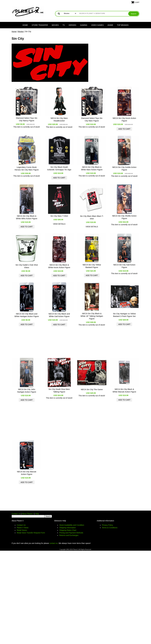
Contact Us (16, 514)
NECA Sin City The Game (92, 389)
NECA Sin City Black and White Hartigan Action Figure (27, 315)
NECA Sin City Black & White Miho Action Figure (27, 217)
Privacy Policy (108, 525)
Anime (110, 25)
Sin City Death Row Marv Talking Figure (59, 390)
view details (59, 224)
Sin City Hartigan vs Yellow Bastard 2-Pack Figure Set (124, 315)
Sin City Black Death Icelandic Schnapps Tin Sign (59, 168)
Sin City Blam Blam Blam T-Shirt (92, 217)
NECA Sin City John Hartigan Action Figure (27, 391)
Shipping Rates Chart (68, 530)
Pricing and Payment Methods (71, 533)
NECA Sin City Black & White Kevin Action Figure (59, 266)
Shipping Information (67, 528)
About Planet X (28, 514)
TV (64, 25)
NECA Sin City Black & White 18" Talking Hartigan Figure (92, 316)
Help (37, 514)
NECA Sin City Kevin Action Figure (124, 119)
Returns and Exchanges (69, 535)
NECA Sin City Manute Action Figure (27, 473)
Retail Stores (22, 530)
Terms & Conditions (110, 528)
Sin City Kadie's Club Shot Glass (27, 266)
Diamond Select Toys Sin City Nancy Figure (27, 119)
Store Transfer (40, 25)
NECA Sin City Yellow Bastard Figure (92, 266)
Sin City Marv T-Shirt (59, 216)
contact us (54, 543)
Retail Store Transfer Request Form (31, 533)
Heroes (72, 25)
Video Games (97, 25)
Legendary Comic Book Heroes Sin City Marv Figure (27, 168)
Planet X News (23, 528)
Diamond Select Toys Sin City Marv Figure (92, 119)
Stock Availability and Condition (72, 525)
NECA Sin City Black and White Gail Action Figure (59, 315)
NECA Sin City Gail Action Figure (124, 266)
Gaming (84, 25)
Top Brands (123, 25)
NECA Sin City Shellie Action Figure (124, 217)
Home (25, 25)
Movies (55, 25)
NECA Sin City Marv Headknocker (59, 119)
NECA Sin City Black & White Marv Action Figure (92, 168)
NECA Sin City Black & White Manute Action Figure (124, 390)
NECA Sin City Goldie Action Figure (124, 168)
